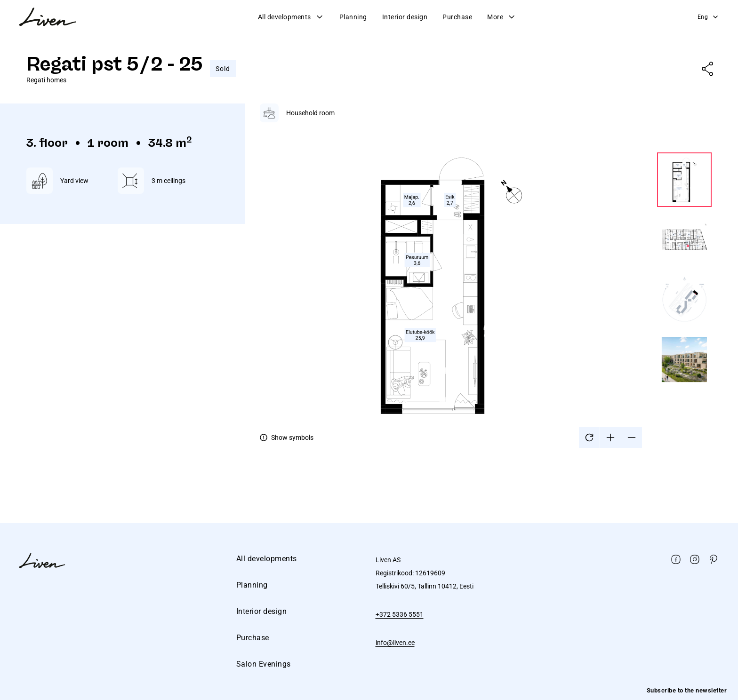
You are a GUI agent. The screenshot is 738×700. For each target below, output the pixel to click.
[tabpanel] (486, 276)
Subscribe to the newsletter (687, 690)
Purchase (457, 17)
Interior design (405, 17)
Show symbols (292, 437)
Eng (709, 17)
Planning (353, 17)
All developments (291, 17)
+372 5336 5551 (400, 614)
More (502, 17)
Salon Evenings (264, 664)
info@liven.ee (395, 643)
